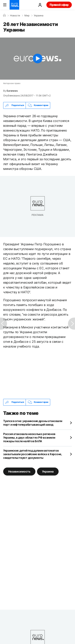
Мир (27, 16)
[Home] (4, 15)
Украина (39, 16)
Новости (15, 16)
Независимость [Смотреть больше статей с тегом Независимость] (19, 471)
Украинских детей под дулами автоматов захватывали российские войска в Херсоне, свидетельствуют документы (33, 454)
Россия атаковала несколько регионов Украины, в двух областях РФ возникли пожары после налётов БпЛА (29, 437)
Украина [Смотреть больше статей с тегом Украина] (48, 471)
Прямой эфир (59, 5)
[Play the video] (37, 59)
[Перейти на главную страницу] (14, 5)
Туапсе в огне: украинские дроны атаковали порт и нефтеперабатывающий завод (33, 423)
